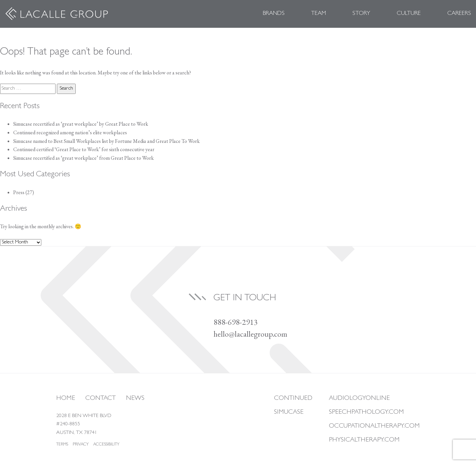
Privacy (81, 445)
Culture (409, 14)
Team (318, 14)
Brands (274, 14)
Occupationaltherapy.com (374, 426)
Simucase (289, 412)
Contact (100, 399)
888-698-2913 (236, 322)
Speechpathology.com (366, 412)
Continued (293, 399)
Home (66, 399)
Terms (62, 445)
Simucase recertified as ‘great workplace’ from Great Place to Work (83, 158)
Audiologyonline (359, 399)
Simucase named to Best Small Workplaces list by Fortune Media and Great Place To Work (106, 141)
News (135, 399)
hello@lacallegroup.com (250, 334)
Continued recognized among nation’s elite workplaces (71, 132)
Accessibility (106, 445)
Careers (459, 14)
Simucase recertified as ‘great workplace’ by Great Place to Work (81, 124)
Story (361, 14)
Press (19, 192)
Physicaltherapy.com (364, 440)
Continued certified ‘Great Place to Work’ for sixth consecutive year (84, 149)
